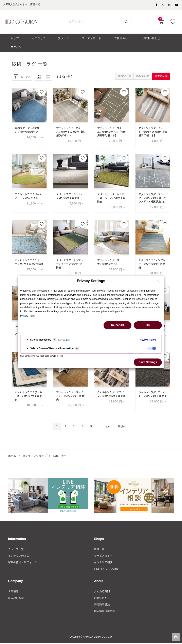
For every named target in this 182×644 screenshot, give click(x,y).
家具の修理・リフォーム (24, 562)
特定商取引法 (103, 605)
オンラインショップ (36, 455)
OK (148, 325)
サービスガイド (104, 555)
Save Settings (148, 362)
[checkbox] (152, 348)
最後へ (125, 425)
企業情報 (14, 591)
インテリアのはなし (21, 555)
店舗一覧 (100, 548)
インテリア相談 (104, 562)
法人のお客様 (17, 598)
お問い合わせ (103, 598)
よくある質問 (103, 591)
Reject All (117, 325)
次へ (110, 425)
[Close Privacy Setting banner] (158, 281)
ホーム (12, 455)
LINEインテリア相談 (107, 569)
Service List (64, 340)
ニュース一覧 (17, 548)
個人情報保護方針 (105, 612)
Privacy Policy (28, 316)
